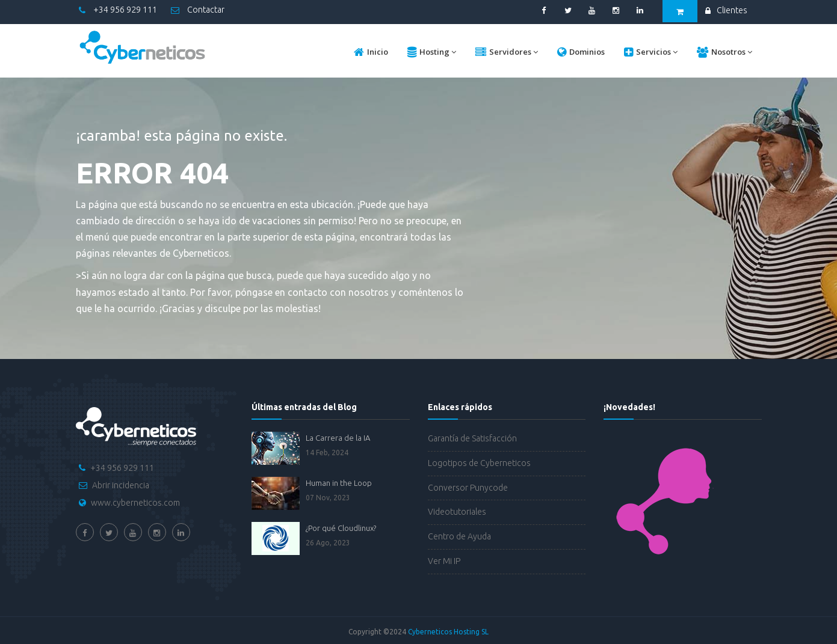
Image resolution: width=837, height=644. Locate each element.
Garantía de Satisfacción (472, 438)
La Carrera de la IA (338, 438)
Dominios (581, 52)
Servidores (507, 52)
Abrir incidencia (121, 485)
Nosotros (724, 52)
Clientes (726, 10)
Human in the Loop (339, 483)
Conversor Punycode (468, 488)
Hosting (432, 52)
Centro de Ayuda (459, 536)
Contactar (198, 10)
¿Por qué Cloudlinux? (341, 528)
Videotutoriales (457, 512)
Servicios (651, 52)
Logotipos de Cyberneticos (479, 463)
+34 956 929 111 (118, 10)
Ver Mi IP (444, 561)
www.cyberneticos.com (135, 503)
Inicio (371, 52)
